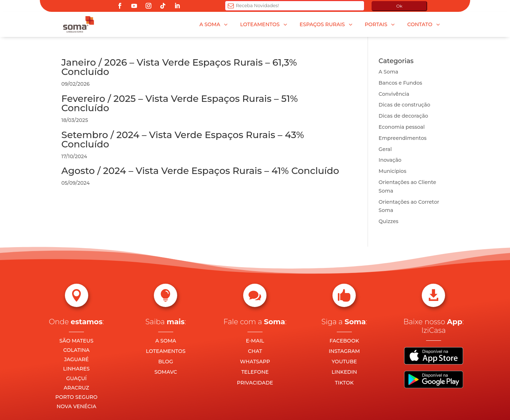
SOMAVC (166, 372)
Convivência (394, 94)
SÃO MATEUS (77, 341)
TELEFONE (255, 372)
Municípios (393, 171)
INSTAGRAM (344, 351)
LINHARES (76, 369)
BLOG (166, 362)
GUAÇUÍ (76, 378)
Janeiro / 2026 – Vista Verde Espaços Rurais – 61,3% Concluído (179, 67)
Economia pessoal (402, 127)
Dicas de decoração (403, 116)
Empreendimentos (403, 138)
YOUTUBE (344, 362)
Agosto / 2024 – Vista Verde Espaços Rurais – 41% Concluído (200, 171)
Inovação (390, 160)
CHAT (255, 351)
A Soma (389, 72)
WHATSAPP (255, 362)
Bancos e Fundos (401, 83)
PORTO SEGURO (76, 397)
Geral (385, 149)
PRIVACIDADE (255, 383)
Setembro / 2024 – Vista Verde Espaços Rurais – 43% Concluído (183, 140)
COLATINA (76, 350)
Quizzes (389, 221)
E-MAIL (255, 341)
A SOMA (166, 341)
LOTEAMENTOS (166, 351)
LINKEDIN (344, 372)
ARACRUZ (77, 388)
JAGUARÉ (77, 359)
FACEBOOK (344, 341)
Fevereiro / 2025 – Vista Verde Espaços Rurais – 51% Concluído (180, 103)
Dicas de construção (405, 105)
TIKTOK (344, 383)
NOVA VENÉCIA (77, 406)
